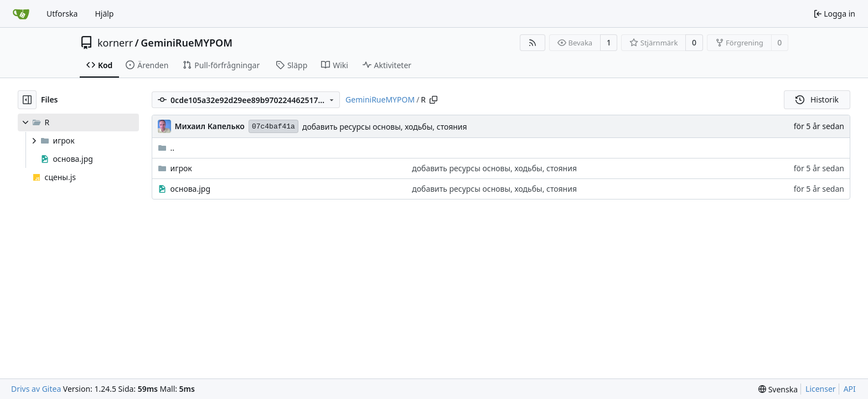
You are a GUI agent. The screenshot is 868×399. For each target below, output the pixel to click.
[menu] (778, 389)
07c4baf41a (273, 127)
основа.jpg (190, 189)
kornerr (115, 43)
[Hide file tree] (27, 100)
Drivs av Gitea (36, 389)
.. (166, 148)
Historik (817, 99)
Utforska (62, 14)
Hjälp (104, 14)
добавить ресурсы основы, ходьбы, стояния (385, 127)
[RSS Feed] (533, 43)
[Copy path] (433, 100)
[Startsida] (21, 14)
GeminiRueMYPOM (187, 43)
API (850, 389)
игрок (181, 168)
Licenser (821, 389)
